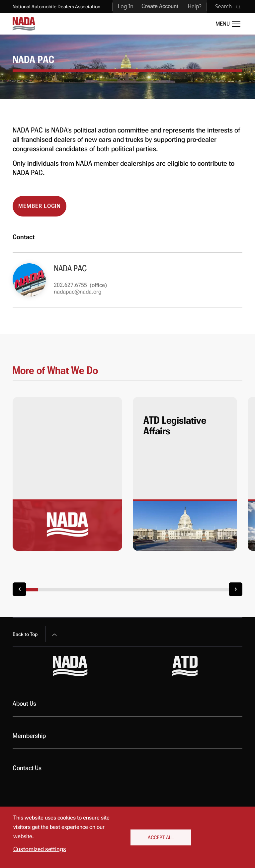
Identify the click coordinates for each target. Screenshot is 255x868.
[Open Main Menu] (228, 24)
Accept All (161, 837)
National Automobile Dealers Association (56, 7)
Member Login (40, 206)
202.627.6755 (70, 285)
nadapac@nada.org (78, 292)
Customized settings (40, 849)
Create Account (160, 6)
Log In (126, 6)
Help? (195, 6)
